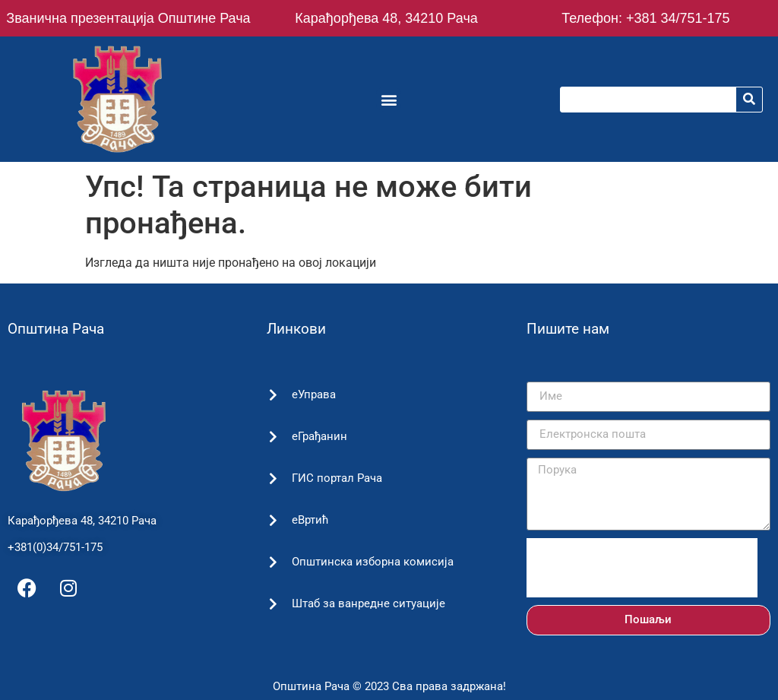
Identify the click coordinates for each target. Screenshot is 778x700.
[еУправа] (272, 395)
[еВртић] (272, 520)
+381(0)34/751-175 (55, 547)
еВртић (308, 520)
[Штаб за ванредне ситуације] (272, 604)
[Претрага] (749, 100)
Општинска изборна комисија (370, 562)
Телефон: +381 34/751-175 (645, 18)
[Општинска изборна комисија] (272, 562)
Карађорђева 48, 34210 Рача (386, 18)
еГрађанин (317, 436)
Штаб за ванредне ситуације (366, 603)
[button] (389, 99)
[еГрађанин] (272, 437)
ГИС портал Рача (335, 478)
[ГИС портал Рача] (272, 478)
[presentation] (642, 568)
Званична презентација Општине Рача (128, 18)
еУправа (312, 394)
